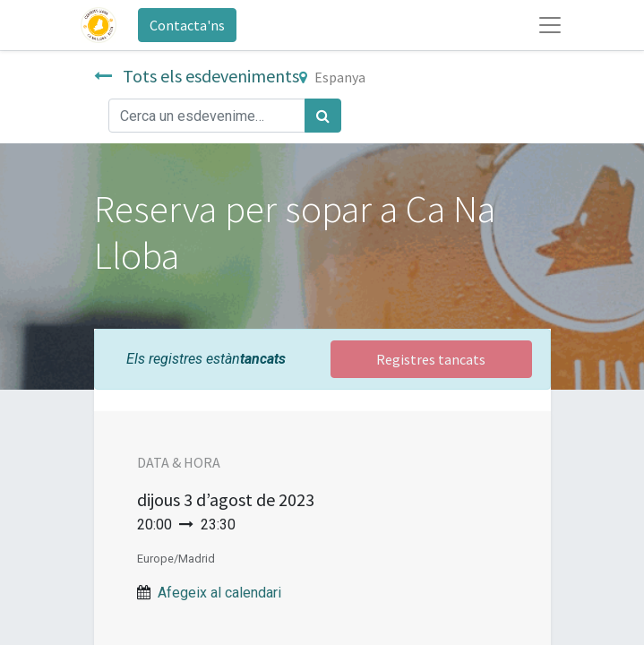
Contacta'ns (187, 25)
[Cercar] (323, 116)
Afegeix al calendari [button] (219, 593)
